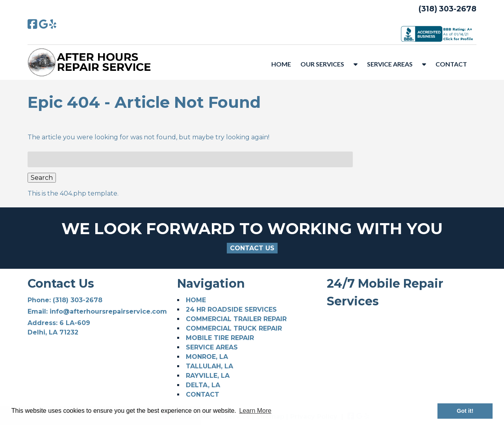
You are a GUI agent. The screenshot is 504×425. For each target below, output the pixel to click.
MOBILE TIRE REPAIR (220, 338)
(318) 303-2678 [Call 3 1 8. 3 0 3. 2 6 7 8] (78, 300)
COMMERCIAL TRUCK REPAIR (234, 328)
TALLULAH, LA (209, 366)
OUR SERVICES (322, 64)
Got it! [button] (465, 411)
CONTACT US (252, 248)
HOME (281, 64)
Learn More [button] (255, 411)
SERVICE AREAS (390, 64)
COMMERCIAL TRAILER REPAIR (236, 319)
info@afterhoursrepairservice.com (108, 311)
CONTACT (451, 64)
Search (42, 178)
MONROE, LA (207, 357)
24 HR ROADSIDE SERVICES (231, 310)
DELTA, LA (203, 385)
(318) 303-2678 (447, 9)
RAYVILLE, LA (208, 376)
